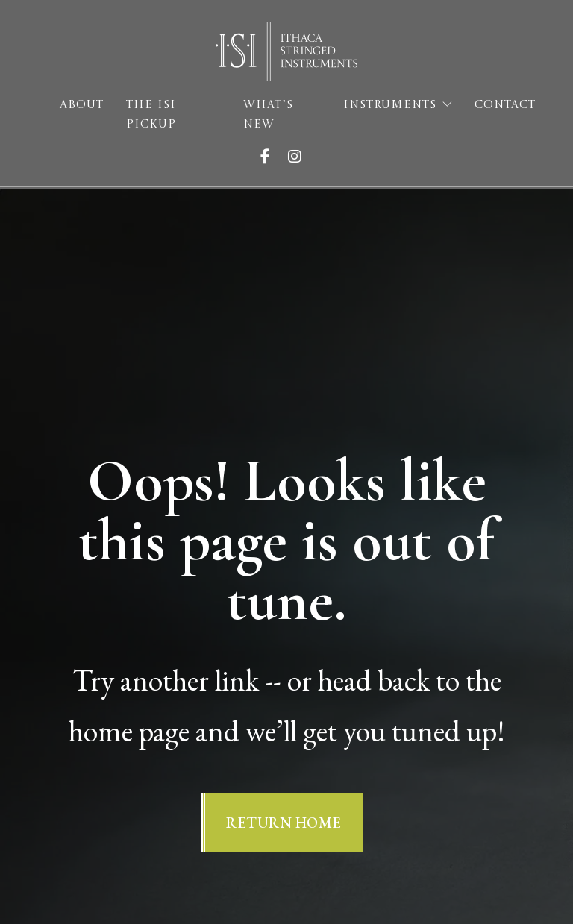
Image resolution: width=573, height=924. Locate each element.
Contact (505, 106)
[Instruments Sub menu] (447, 105)
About (82, 106)
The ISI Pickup (151, 115)
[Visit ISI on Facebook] (271, 157)
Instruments (390, 106)
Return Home (284, 823)
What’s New (268, 115)
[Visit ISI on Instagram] (301, 157)
